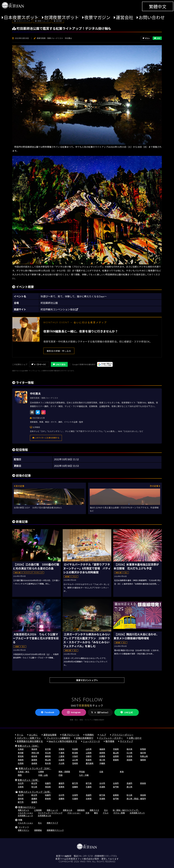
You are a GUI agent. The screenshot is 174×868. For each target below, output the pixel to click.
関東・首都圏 (64, 772)
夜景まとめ (68, 810)
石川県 (129, 753)
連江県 (129, 787)
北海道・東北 (24, 772)
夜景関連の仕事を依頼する (30, 741)
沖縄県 (102, 763)
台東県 (21, 787)
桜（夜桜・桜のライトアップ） (126, 810)
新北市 (34, 783)
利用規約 (89, 735)
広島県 (61, 760)
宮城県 (61, 749)
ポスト (146, 38)
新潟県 (75, 753)
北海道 (21, 749)
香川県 (102, 760)
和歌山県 (144, 756)
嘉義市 (34, 802)
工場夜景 (38, 810)
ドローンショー (74, 813)
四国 (60, 775)
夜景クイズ (94, 810)
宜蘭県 (75, 787)
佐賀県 (21, 763)
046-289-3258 (85, 856)
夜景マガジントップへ (87, 680)
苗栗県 (61, 787)
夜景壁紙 (38, 830)
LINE (157, 38)
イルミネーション (25, 813)
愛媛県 (116, 760)
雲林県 (21, 799)
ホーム (20, 735)
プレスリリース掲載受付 (58, 738)
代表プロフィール (71, 735)
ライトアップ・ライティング (50, 813)
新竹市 (75, 783)
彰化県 (34, 787)
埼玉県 (48, 753)
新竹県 (89, 783)
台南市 (116, 783)
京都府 (89, 756)
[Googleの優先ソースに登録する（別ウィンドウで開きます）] (105, 364)
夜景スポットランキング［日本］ (35, 768)
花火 (106, 810)
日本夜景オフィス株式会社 (80, 859)
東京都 (21, 753)
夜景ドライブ (52, 823)
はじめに (33, 735)
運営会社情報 (50, 735)
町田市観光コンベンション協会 (59, 309)
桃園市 (48, 783)
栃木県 (129, 749)
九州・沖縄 (84, 775)
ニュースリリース (91, 741)
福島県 (102, 749)
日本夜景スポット (21, 17)
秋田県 (75, 749)
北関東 (41, 772)
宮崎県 (75, 763)
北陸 (101, 772)
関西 (20, 775)
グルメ (106, 813)
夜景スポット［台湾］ (28, 780)
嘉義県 (34, 799)
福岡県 (143, 760)
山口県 (75, 760)
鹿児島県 (90, 763)
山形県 (89, 749)
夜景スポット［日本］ (28, 746)
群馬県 (143, 749)
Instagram (74, 712)
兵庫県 (102, 756)
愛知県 (21, 756)
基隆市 (61, 783)
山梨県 (89, 753)
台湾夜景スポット (61, 17)
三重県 (61, 756)
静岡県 (48, 756)
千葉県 (61, 753)
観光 (96, 813)
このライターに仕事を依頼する (46, 438)
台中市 (102, 783)
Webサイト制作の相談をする (63, 741)
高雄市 (129, 783)
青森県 (34, 749)
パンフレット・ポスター (111, 738)
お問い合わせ (152, 17)
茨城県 (116, 749)
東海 (122, 772)
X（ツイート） (39, 364)
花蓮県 (89, 787)
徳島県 (89, 760)
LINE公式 (127, 712)
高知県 (129, 760)
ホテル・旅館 (119, 813)
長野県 (102, 753)
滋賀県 (116, 756)
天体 (87, 813)
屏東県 (143, 783)
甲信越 (82, 772)
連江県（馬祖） (133, 799)
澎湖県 (102, 787)
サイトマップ (126, 741)
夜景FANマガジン (27, 807)
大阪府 (75, 756)
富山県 (116, 753)
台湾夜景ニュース (25, 816)
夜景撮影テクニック (55, 830)
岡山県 (48, 760)
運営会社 (125, 17)
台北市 (21, 783)
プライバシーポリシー (123, 735)
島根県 (34, 760)
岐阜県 (34, 756)
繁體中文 (158, 7)
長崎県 (34, 763)
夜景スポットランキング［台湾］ (35, 792)
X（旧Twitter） (100, 712)
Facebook (48, 712)
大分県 (61, 763)
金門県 (116, 787)
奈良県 (129, 756)
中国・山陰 (43, 775)
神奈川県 (35, 753)
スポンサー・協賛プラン (29, 738)
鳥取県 (21, 760)
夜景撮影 (81, 810)
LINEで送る (59, 364)
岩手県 (48, 749)
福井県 (143, 753)
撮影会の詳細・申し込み (59, 351)
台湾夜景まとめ (44, 816)
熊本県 (48, 763)
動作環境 (110, 741)
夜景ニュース (52, 810)
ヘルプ (103, 735)
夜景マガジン (97, 17)
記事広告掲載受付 (85, 738)
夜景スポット (24, 810)
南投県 (48, 787)
